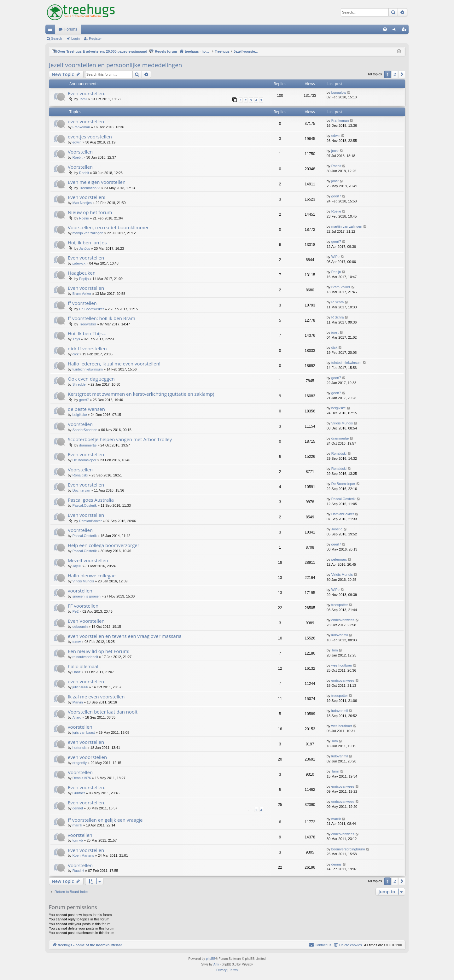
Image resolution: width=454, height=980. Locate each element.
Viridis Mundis (342, 423)
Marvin (78, 702)
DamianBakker (90, 521)
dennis (336, 864)
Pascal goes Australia (91, 500)
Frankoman (81, 127)
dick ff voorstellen (87, 348)
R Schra (338, 302)
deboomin (80, 627)
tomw (77, 642)
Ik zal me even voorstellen (96, 697)
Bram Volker (82, 294)
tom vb (78, 840)
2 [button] (395, 74)
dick (76, 354)
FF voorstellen (83, 606)
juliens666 (80, 687)
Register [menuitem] (405, 31)
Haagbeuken (82, 273)
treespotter (340, 605)
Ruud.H (78, 871)
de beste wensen (86, 409)
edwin (77, 142)
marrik (77, 825)
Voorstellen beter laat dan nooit (103, 712)
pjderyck (79, 263)
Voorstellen (80, 152)
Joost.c (337, 529)
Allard (77, 717)
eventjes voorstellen (90, 137)
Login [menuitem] (396, 31)
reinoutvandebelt (85, 657)
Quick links (51, 31)
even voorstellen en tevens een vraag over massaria (125, 636)
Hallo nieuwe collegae (92, 575)
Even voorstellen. (87, 93)
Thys (76, 339)
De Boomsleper (84, 460)
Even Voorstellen (86, 621)
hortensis (80, 748)
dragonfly (80, 763)
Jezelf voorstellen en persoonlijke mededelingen (116, 65)
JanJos (85, 248)
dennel (78, 808)
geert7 (336, 196)
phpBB (211, 959)
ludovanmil (340, 635)
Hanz (77, 672)
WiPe (335, 257)
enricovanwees (343, 620)
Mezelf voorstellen (88, 560)
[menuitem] (385, 29)
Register (95, 38)
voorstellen (80, 591)
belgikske (80, 415)
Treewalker (88, 324)
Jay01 (77, 566)
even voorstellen (86, 121)
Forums (71, 29)
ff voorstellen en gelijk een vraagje (105, 820)
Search (57, 38)
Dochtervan (81, 490)
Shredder (80, 384)
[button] (402, 74)
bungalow (339, 92)
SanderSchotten (85, 430)
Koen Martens (83, 855)
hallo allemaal (83, 666)
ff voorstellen (82, 303)
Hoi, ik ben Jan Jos (87, 242)
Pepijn (84, 279)
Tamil (83, 99)
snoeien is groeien (87, 596)
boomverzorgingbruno (348, 849)
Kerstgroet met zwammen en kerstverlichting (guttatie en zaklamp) (141, 394)
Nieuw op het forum (90, 212)
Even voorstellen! (87, 197)
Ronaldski (339, 453)
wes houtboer (342, 665)
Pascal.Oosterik (85, 505)
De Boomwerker (92, 309)
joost (335, 151)
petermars (339, 559)
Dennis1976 (82, 778)
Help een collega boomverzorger (104, 545)
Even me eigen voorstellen (97, 182)
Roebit (78, 157)
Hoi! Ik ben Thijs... (87, 333)
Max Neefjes (82, 203)
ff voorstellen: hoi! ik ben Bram (102, 318)
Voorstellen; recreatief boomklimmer (108, 227)
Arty (216, 964)
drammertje (88, 445)
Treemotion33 (90, 188)
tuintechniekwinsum (88, 369)
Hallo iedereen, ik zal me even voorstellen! (114, 364)
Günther (79, 793)
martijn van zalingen (88, 233)
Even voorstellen (86, 258)
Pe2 (76, 611)
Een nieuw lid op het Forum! (99, 651)
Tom (335, 650)
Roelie (84, 218)
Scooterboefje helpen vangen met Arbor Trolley (120, 439)
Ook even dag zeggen (91, 379)
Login (76, 38)
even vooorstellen (87, 757)
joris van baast (84, 732)
